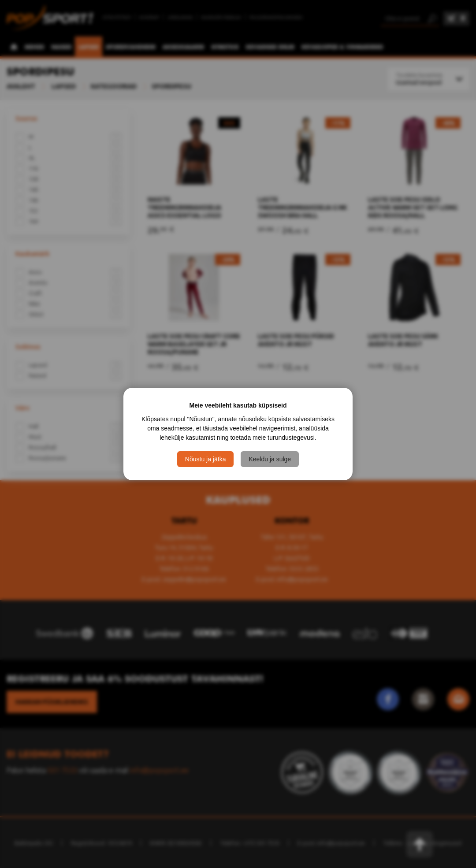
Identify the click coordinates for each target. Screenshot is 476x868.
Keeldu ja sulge (270, 459)
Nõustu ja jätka (206, 459)
